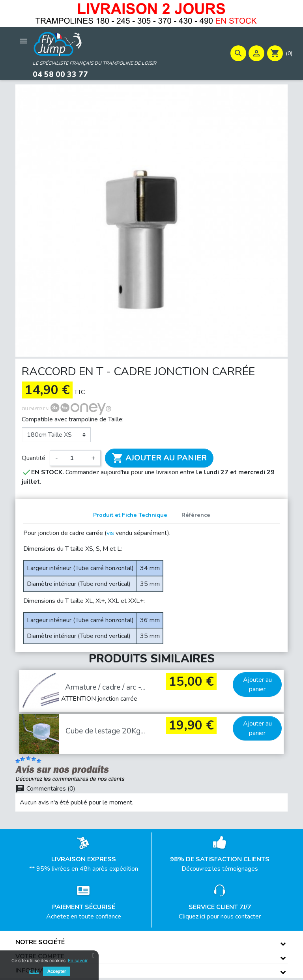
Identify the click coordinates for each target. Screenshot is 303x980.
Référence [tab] (196, 515)
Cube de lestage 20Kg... (105, 731)
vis (110, 533)
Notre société (40, 942)
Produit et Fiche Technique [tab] (130, 515)
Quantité (34, 458)
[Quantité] (75, 458)
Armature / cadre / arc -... (105, 687)
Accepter (57, 971)
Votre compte (40, 956)
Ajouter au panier (159, 458)
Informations (40, 971)
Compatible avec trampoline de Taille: (73, 419)
